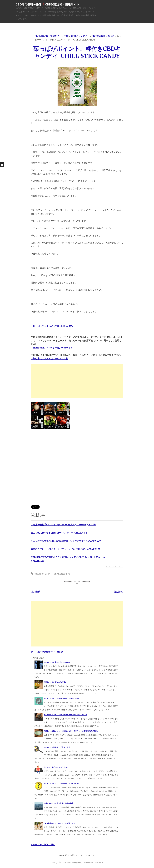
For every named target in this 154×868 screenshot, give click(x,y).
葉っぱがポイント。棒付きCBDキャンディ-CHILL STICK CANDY (77, 52)
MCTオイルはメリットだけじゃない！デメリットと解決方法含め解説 (71, 731)
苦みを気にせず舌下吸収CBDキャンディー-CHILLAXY (59, 533)
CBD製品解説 (59, 574)
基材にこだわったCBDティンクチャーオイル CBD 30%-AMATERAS (66, 549)
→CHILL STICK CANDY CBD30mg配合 (52, 326)
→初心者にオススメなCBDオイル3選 (49, 359)
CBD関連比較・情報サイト (69, 855)
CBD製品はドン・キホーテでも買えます (60, 823)
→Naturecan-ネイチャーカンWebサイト (52, 348)
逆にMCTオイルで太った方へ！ (56, 767)
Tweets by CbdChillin (43, 845)
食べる (68, 574)
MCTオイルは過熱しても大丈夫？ (57, 747)
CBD (36, 574)
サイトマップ (89, 855)
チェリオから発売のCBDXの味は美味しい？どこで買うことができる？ (66, 541)
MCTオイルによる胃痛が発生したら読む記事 (61, 698)
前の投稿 (118, 592)
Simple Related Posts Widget (115, 567)
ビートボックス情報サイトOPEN (47, 652)
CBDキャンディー (46, 574)
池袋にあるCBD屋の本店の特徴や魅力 (59, 803)
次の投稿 (36, 592)
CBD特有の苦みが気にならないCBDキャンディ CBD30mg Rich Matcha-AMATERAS (68, 559)
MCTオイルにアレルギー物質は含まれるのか (61, 783)
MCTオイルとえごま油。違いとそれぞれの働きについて (66, 715)
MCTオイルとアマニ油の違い (55, 682)
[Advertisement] (77, 381)
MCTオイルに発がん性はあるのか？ (58, 662)
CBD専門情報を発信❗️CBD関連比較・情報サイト (48, 4)
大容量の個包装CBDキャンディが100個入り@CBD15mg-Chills (64, 525)
